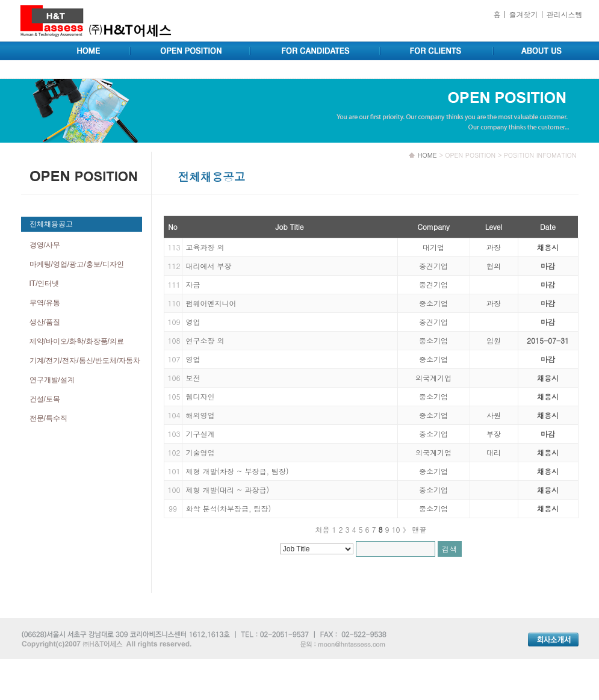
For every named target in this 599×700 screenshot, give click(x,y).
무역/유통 (45, 303)
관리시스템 (565, 14)
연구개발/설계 (52, 380)
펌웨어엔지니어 (211, 303)
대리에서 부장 (209, 266)
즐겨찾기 (523, 14)
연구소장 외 (205, 340)
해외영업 (200, 415)
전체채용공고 (51, 224)
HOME (427, 155)
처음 (322, 529)
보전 (193, 378)
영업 (193, 322)
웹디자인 (200, 396)
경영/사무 (45, 245)
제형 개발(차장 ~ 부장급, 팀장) (237, 471)
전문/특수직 (48, 418)
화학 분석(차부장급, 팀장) (229, 508)
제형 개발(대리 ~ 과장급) (228, 490)
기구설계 (200, 434)
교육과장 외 (205, 247)
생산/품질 (45, 322)
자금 (193, 284)
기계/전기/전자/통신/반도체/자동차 (85, 361)
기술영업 (200, 452)
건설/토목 (45, 399)
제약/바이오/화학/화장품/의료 (77, 341)
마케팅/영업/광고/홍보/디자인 (77, 264)
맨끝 (420, 529)
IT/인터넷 (45, 283)
